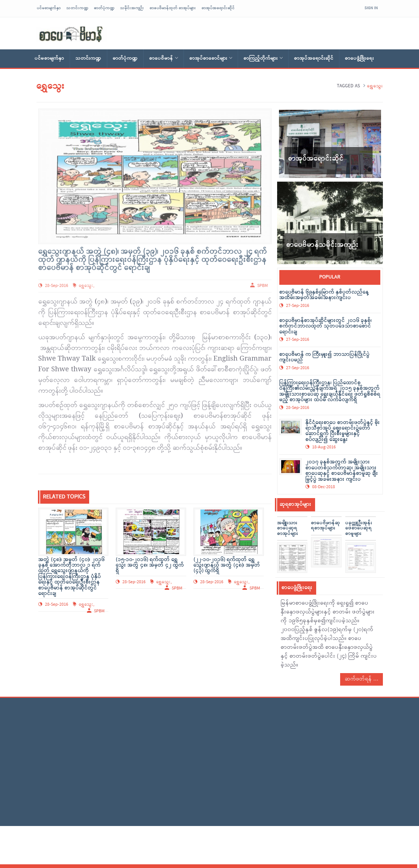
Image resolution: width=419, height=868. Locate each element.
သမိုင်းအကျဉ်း (132, 8)
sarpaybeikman (71, 34)
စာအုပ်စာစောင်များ (211, 58)
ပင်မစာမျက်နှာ (49, 8)
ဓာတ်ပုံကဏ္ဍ (104, 8)
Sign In (371, 8)
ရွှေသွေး (86, 284)
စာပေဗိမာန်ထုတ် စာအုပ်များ (173, 8)
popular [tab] (330, 277)
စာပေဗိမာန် (164, 58)
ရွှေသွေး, (87, 605)
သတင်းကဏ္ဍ (77, 8)
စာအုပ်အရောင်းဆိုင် (218, 8)
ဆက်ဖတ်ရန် (362, 679)
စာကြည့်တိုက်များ (263, 58)
